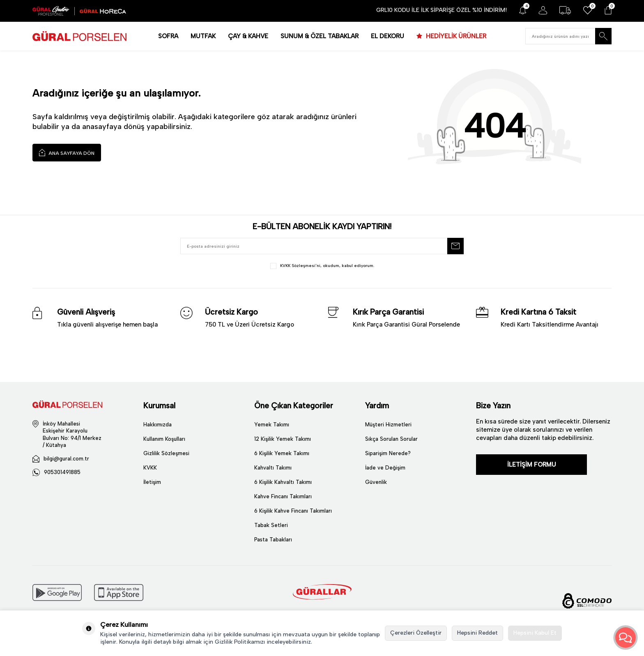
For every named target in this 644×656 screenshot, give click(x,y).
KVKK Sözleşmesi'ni (300, 266)
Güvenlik (376, 482)
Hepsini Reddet (477, 633)
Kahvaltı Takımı (273, 468)
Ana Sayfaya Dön (67, 152)
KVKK (150, 468)
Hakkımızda (158, 425)
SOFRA (168, 36)
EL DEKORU (388, 36)
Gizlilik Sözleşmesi (166, 453)
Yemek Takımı (272, 425)
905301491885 (62, 472)
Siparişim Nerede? (388, 453)
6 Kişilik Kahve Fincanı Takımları (293, 511)
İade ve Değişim (385, 468)
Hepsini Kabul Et (535, 633)
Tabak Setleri (271, 525)
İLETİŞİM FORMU (532, 465)
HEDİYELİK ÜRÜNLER (455, 36)
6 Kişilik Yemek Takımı (282, 453)
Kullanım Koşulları (164, 439)
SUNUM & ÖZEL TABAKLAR (320, 36)
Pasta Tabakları (273, 540)
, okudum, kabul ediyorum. (322, 266)
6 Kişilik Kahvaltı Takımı (283, 482)
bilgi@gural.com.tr (66, 459)
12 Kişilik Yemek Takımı (283, 439)
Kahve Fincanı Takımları (283, 496)
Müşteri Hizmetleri (388, 425)
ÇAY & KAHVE (248, 36)
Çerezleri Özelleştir (416, 633)
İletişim (152, 482)
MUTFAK (203, 36)
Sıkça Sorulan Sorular (391, 439)
